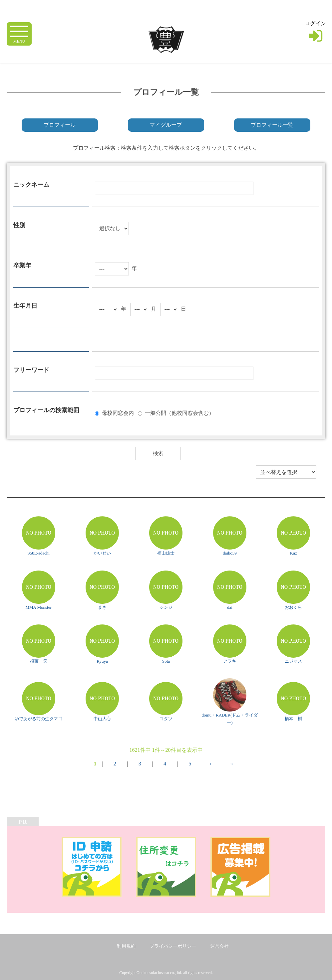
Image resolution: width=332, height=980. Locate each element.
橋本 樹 (293, 719)
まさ (102, 607)
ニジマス (293, 661)
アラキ (230, 661)
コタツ (166, 719)
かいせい (102, 553)
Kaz (294, 553)
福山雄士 (166, 553)
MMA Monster (38, 607)
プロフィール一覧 (272, 125)
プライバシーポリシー (173, 946)
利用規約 (126, 946)
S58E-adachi (38, 553)
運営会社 (219, 946)
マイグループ (166, 125)
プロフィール (60, 125)
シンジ (166, 607)
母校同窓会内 (118, 413)
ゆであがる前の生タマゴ (38, 719)
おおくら (293, 607)
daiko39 (230, 553)
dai (230, 607)
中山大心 (102, 719)
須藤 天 (39, 661)
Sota (166, 661)
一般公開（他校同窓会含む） (179, 413)
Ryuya (102, 661)
